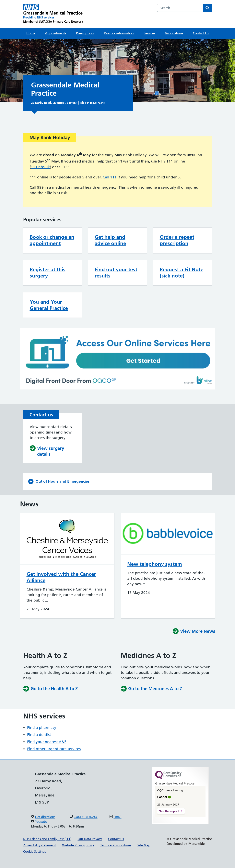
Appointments (56, 33)
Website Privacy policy (78, 845)
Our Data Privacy (90, 839)
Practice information (119, 33)
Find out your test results (116, 273)
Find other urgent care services (54, 749)
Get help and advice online (110, 240)
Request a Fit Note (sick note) (182, 273)
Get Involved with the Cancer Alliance (61, 577)
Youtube (41, 822)
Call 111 (110, 177)
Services (149, 33)
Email (117, 817)
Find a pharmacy (42, 728)
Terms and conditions (116, 845)
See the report (169, 811)
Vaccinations (174, 33)
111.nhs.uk (40, 167)
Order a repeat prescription (177, 240)
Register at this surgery (48, 273)
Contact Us (201, 33)
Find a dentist (39, 735)
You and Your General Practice (49, 305)
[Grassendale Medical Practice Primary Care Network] (53, 14)
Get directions (45, 817)
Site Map (144, 845)
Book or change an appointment (52, 240)
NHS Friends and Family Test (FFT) (47, 839)
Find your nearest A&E (47, 742)
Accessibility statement (40, 845)
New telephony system (155, 564)
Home (31, 33)
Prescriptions (85, 33)
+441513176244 (95, 103)
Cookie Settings (35, 851)
